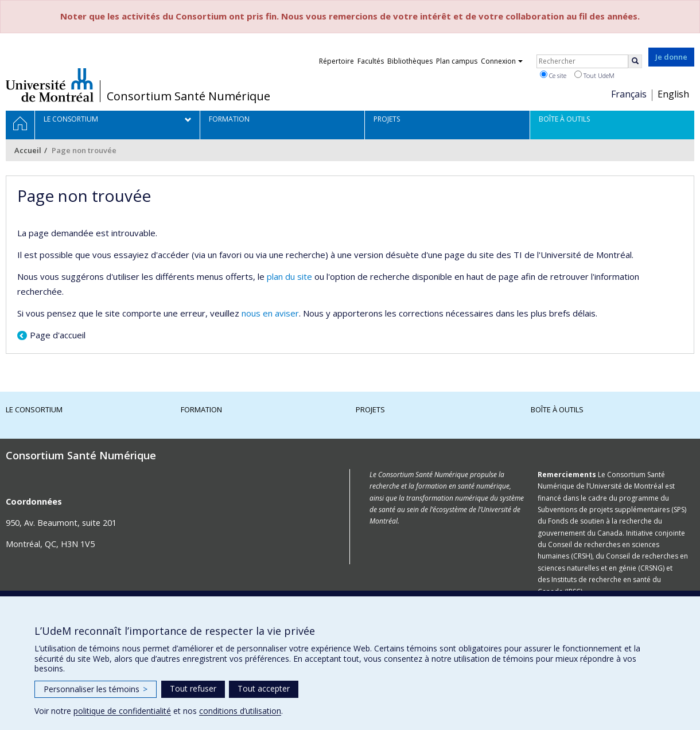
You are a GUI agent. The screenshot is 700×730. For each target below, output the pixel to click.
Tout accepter (264, 688)
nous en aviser (270, 313)
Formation (201, 409)
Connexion (502, 61)
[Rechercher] (635, 61)
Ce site (553, 75)
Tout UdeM (594, 75)
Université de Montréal (50, 85)
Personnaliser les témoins (96, 689)
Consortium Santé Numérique (188, 96)
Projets (370, 409)
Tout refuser (193, 688)
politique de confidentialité (122, 711)
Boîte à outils (557, 409)
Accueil (28, 150)
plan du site (289, 276)
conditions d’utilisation (240, 711)
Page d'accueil (58, 335)
